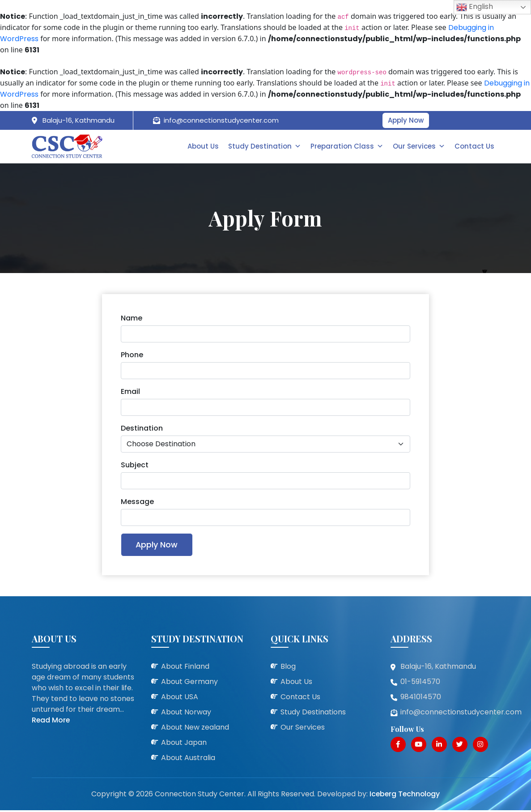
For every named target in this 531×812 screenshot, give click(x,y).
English (475, 7)
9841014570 (421, 699)
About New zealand (195, 729)
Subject (135, 466)
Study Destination (266, 147)
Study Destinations (313, 714)
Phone (132, 356)
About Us (205, 147)
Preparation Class (348, 147)
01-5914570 (420, 684)
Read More (51, 722)
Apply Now (406, 120)
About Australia (188, 760)
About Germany (189, 684)
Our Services (420, 147)
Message (137, 502)
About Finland (185, 669)
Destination (142, 429)
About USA (180, 699)
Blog (288, 669)
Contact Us (475, 147)
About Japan (184, 745)
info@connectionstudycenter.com (221, 120)
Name (132, 319)
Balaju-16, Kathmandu (79, 120)
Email (130, 392)
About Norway (186, 714)
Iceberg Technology (404, 796)
